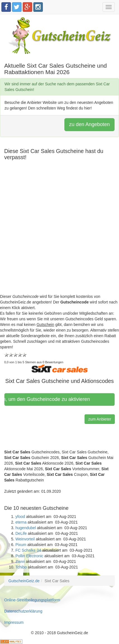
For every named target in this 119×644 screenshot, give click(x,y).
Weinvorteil (25, 539)
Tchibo (21, 567)
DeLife (21, 533)
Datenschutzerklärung (23, 611)
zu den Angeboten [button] (89, 124)
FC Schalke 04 (28, 550)
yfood (20, 517)
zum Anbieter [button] (100, 419)
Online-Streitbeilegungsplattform (32, 600)
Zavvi (20, 561)
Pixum (21, 545)
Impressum (14, 622)
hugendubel (26, 528)
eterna (21, 522)
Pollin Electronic (29, 556)
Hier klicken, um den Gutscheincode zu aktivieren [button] (48, 399)
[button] (60, 368)
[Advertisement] (60, 234)
